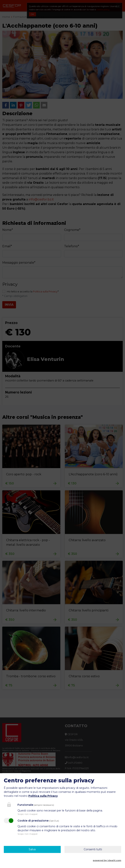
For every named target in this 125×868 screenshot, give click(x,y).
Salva (32, 849)
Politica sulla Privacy (43, 796)
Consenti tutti (93, 849)
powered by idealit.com (107, 860)
